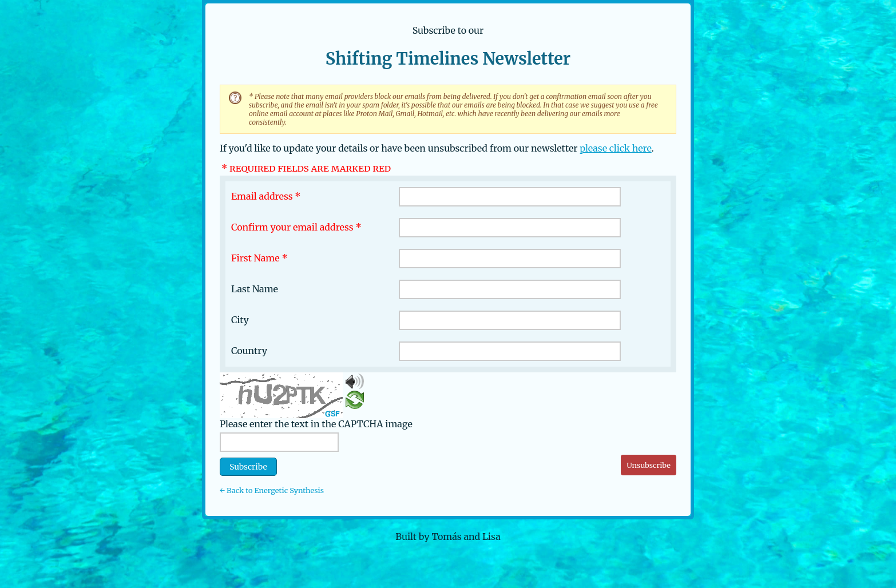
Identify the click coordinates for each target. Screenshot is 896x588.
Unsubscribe (649, 465)
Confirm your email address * (296, 227)
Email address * (266, 196)
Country (249, 351)
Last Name (255, 289)
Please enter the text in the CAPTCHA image (316, 424)
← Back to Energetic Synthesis (272, 490)
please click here (615, 148)
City (240, 320)
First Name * (259, 258)
